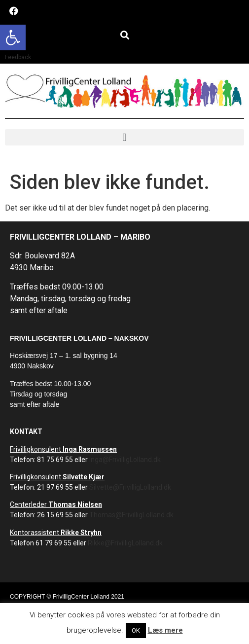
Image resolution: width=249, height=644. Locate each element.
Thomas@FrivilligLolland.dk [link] (131, 515)
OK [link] (136, 630)
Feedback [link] (18, 57)
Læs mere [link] (165, 630)
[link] (13, 37)
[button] (124, 35)
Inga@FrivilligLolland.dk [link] (125, 460)
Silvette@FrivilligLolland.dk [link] (130, 487)
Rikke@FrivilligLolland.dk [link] (125, 543)
